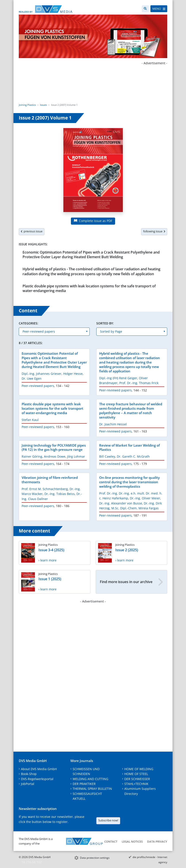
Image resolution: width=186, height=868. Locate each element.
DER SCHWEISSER (137, 779)
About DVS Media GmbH (39, 769)
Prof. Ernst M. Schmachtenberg (45, 489)
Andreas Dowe (55, 456)
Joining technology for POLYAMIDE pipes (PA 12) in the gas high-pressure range (54, 447)
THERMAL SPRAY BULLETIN (92, 789)
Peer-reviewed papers (38, 386)
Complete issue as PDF (93, 221)
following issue (154, 231)
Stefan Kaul (30, 420)
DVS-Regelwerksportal (37, 779)
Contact (111, 841)
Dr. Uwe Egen (32, 378)
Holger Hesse (73, 374)
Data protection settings (95, 858)
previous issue (32, 231)
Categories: (28, 323)
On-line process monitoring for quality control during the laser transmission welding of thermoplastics (129, 482)
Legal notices (132, 841)
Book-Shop (29, 774)
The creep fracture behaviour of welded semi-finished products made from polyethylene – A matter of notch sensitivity (131, 411)
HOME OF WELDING (139, 769)
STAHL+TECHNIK (136, 784)
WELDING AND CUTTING (90, 779)
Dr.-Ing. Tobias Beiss (60, 494)
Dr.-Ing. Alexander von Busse (121, 503)
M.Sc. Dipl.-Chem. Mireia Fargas (135, 508)
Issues (43, 105)
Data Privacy (157, 841)
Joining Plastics (27, 105)
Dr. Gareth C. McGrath (133, 456)
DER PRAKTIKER (84, 784)
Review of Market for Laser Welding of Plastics (129, 447)
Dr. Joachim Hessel (113, 424)
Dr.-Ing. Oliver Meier (145, 498)
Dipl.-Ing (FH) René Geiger (118, 378)
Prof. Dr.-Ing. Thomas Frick (139, 383)
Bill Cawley (107, 456)
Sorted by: (105, 323)
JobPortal (28, 784)
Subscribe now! (108, 820)
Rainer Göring (32, 456)
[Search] (145, 9)
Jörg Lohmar (76, 456)
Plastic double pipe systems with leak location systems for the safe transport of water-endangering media (89, 288)
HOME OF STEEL (136, 774)
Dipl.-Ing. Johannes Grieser (42, 374)
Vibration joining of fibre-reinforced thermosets (50, 480)
